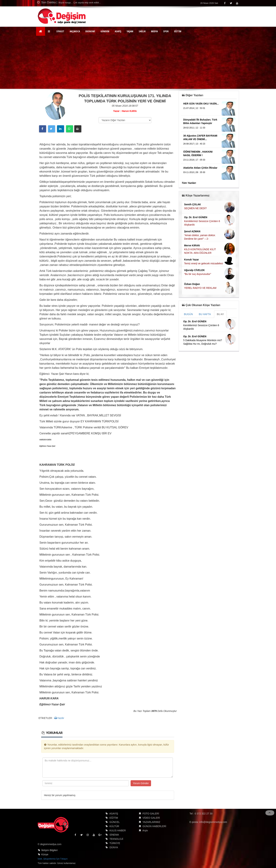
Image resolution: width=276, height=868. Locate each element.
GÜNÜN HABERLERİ (154, 826)
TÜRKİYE (115, 843)
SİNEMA (114, 835)
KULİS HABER (118, 830)
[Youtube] (237, 3)
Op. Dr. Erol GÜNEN (196, 217)
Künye (45, 854)
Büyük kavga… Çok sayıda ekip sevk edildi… (80, 3)
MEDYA (154, 31)
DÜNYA (114, 847)
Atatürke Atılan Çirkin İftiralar (200, 168)
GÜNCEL (115, 822)
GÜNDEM (105, 31)
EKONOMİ (90, 31)
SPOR (166, 31)
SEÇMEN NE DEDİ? (195, 208)
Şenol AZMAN (192, 231)
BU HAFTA (205, 314)
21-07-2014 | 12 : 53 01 (194, 108)
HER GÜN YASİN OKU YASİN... (201, 104)
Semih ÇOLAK (193, 204)
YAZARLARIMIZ (151, 822)
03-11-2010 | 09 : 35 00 (194, 172)
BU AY (220, 314)
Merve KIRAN (192, 245)
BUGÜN (188, 314)
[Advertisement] (138, 62)
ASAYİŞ (118, 31)
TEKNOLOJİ (116, 839)
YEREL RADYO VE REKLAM (200, 288)
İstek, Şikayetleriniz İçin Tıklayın (53, 859)
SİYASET (60, 31)
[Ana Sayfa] (41, 31)
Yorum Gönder (141, 783)
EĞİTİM (178, 31)
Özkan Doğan (192, 284)
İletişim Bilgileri (50, 850)
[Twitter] (231, 3)
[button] (49, 31)
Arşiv (145, 830)
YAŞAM (130, 31)
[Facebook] (225, 3)
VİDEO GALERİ (151, 818)
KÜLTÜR (114, 826)
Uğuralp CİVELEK (194, 270)
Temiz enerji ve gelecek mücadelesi (203, 263)
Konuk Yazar (192, 260)
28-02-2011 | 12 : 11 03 (194, 128)
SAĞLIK (142, 31)
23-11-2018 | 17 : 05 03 (194, 160)
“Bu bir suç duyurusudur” (198, 274)
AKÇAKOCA (75, 31)
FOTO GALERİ (151, 814)
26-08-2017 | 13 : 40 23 (194, 144)
